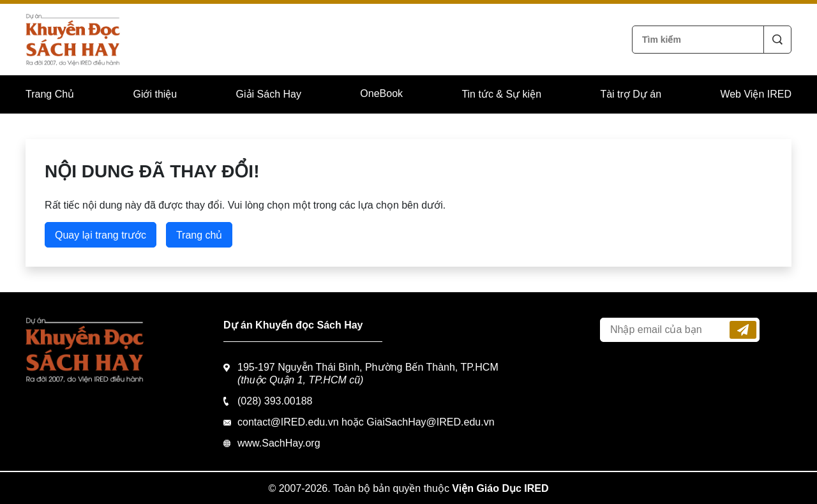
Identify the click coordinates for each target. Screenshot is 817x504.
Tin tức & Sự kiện (501, 94)
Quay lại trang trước (101, 235)
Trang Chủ (50, 94)
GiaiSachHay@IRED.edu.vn (430, 422)
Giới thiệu (155, 94)
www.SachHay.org (279, 443)
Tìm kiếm (777, 40)
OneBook (381, 93)
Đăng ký (743, 330)
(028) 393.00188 (275, 401)
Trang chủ (199, 235)
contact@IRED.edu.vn (288, 422)
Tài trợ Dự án (631, 94)
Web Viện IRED (756, 94)
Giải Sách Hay (269, 94)
